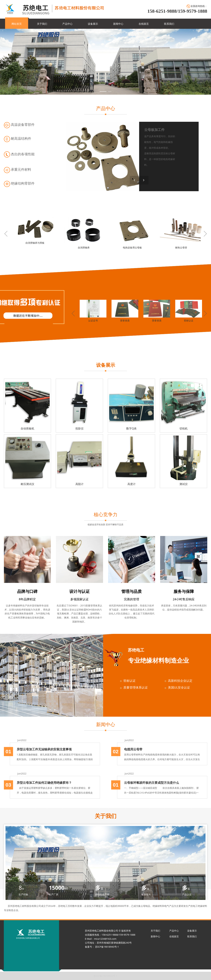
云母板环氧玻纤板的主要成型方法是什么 (152, 783)
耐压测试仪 (27, 484)
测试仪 (184, 484)
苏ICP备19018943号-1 (105, 976)
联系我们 (169, 24)
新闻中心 (118, 24)
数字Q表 (131, 428)
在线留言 (144, 24)
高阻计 (79, 484)
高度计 (132, 484)
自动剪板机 (27, 428)
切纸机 (184, 428)
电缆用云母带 (133, 749)
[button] (144, 180)
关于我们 (42, 24)
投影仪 (79, 428)
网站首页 (17, 24)
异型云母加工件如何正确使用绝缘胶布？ (44, 783)
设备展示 (93, 24)
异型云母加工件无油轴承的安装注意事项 (44, 749)
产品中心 (67, 24)
